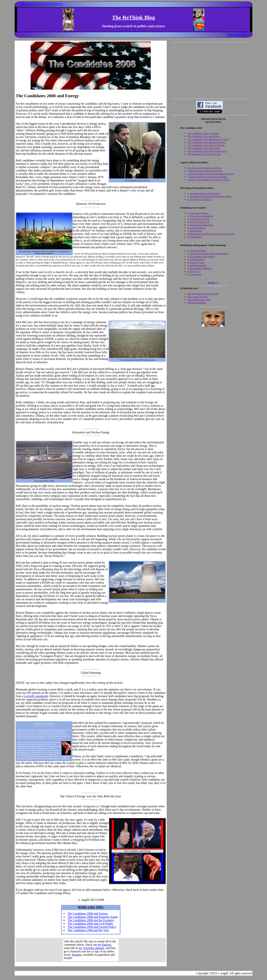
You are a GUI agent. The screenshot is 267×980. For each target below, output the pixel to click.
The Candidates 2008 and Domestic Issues (93, 917)
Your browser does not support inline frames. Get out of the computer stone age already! (91, 950)
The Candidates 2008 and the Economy (91, 920)
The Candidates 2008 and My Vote (88, 930)
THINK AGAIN (237, 35)
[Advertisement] (210, 70)
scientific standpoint (36, 696)
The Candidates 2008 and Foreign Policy (92, 927)
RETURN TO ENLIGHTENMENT (42, 4)
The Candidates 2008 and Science (88, 913)
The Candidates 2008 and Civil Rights (90, 924)
